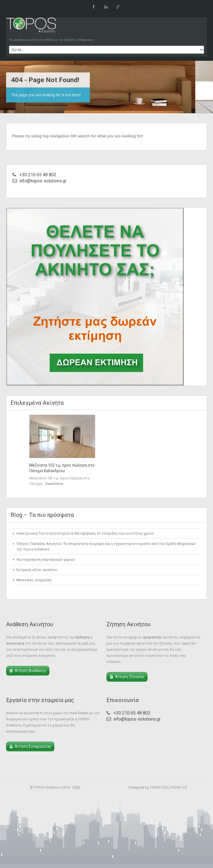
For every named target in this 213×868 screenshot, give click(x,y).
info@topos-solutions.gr (43, 181)
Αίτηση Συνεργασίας (33, 746)
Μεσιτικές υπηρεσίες (34, 580)
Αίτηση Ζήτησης (130, 677)
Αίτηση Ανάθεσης (31, 671)
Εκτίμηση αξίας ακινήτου (37, 570)
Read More (54, 484)
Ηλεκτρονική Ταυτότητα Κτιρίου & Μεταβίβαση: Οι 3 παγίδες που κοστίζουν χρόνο (85, 533)
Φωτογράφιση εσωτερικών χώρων (46, 559)
